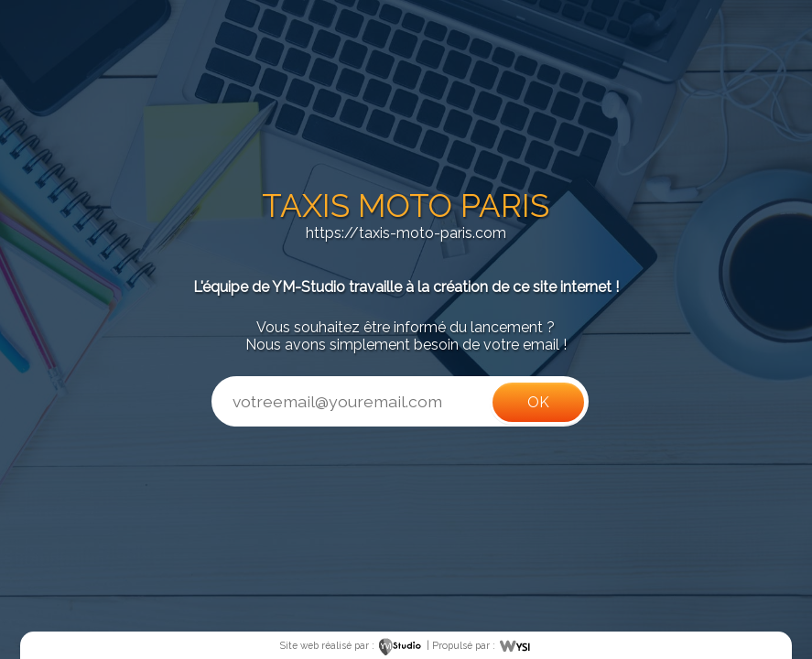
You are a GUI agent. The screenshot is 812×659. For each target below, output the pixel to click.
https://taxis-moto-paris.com (406, 233)
